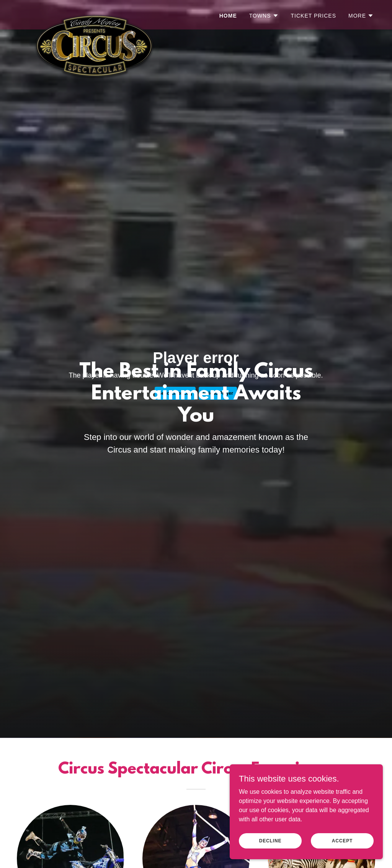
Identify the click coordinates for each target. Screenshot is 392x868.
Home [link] (228, 16)
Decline (270, 840)
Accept (342, 840)
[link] (91, 13)
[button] (264, 16)
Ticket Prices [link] (314, 16)
